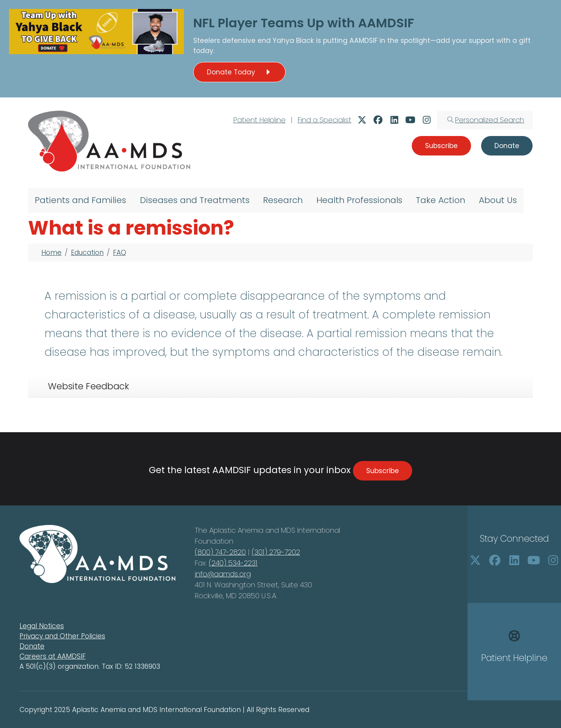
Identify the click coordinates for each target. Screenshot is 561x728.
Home (51, 253)
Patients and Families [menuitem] (80, 200)
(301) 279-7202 (276, 552)
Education (87, 253)
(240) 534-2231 (233, 563)
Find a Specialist (325, 120)
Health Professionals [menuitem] (359, 200)
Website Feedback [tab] (88, 386)
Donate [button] (507, 146)
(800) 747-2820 (220, 552)
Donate (32, 646)
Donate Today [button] (240, 72)
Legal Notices (42, 626)
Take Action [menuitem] (440, 200)
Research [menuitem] (283, 200)
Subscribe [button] (441, 146)
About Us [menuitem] (498, 200)
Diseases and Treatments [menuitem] (195, 200)
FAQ (120, 253)
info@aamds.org (223, 574)
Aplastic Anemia (237, 530)
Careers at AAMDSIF (53, 656)
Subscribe (383, 471)
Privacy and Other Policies (62, 636)
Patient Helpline (259, 120)
